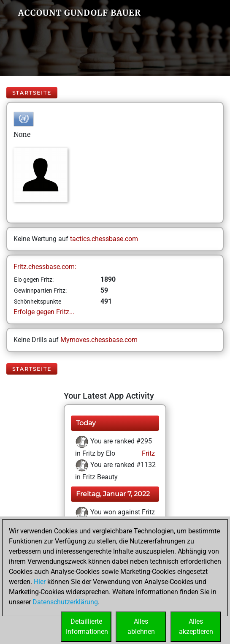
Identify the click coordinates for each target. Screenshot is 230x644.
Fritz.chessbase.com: (45, 267)
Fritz (147, 453)
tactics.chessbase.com (104, 239)
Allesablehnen (141, 626)
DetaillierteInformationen (87, 626)
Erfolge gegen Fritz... (44, 312)
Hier (40, 582)
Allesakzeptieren (196, 626)
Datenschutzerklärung (65, 602)
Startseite (32, 93)
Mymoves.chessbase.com (99, 340)
